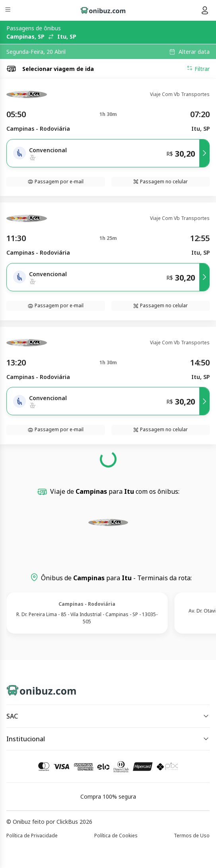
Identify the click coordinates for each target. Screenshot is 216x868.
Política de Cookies (116, 836)
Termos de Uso (192, 836)
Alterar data (194, 52)
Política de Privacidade (32, 836)
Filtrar (198, 69)
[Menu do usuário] (205, 10)
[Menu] (9, 11)
